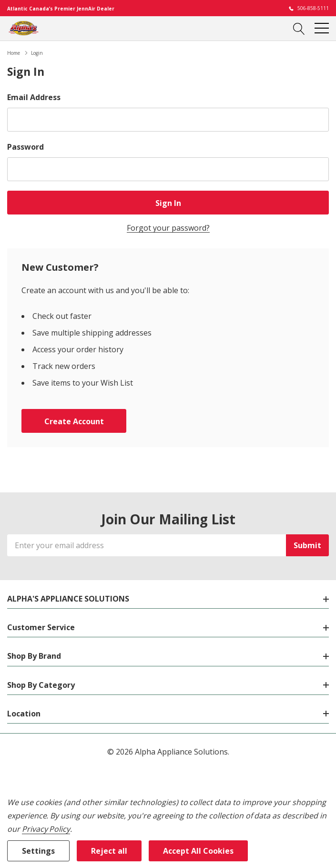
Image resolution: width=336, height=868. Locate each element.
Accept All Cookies (198, 851)
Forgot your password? (168, 228)
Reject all (109, 851)
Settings (38, 851)
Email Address (34, 97)
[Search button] (299, 28)
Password (25, 147)
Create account (74, 421)
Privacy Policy (46, 829)
